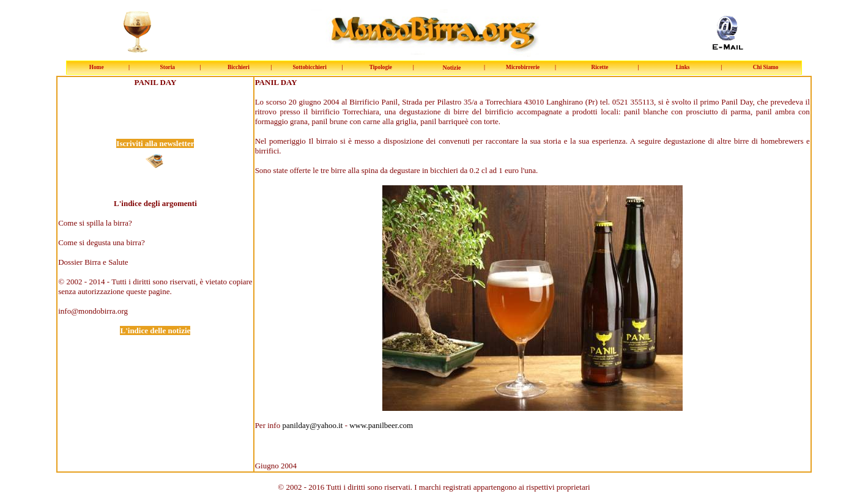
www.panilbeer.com (381, 425)
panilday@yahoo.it (312, 425)
